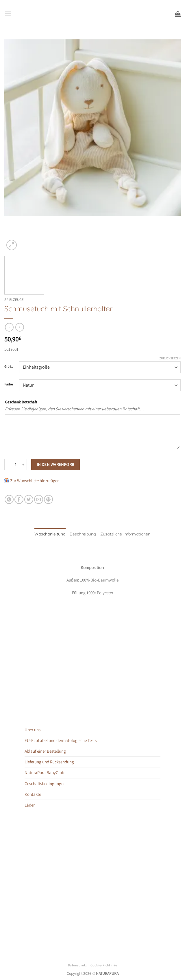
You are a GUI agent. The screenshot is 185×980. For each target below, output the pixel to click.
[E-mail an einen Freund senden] (39, 499)
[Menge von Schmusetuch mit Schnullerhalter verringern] (8, 465)
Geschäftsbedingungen (45, 782)
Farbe (9, 384)
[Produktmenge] (16, 465)
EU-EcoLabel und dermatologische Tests (61, 739)
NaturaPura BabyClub (44, 772)
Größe (9, 367)
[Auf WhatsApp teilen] (9, 499)
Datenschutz (77, 964)
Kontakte (33, 793)
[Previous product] (20, 327)
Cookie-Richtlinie (104, 964)
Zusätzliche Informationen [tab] (122, 534)
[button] (8, 14)
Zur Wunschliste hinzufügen (35, 481)
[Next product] (9, 327)
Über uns (33, 729)
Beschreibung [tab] (84, 534)
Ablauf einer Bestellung (45, 750)
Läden (30, 804)
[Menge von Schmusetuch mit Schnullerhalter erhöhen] (23, 465)
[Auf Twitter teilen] (29, 499)
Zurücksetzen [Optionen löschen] (170, 358)
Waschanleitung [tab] (55, 534)
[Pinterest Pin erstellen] (48, 499)
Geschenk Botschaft (21, 402)
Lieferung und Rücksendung (49, 761)
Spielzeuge (14, 300)
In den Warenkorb (56, 464)
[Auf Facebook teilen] (19, 499)
